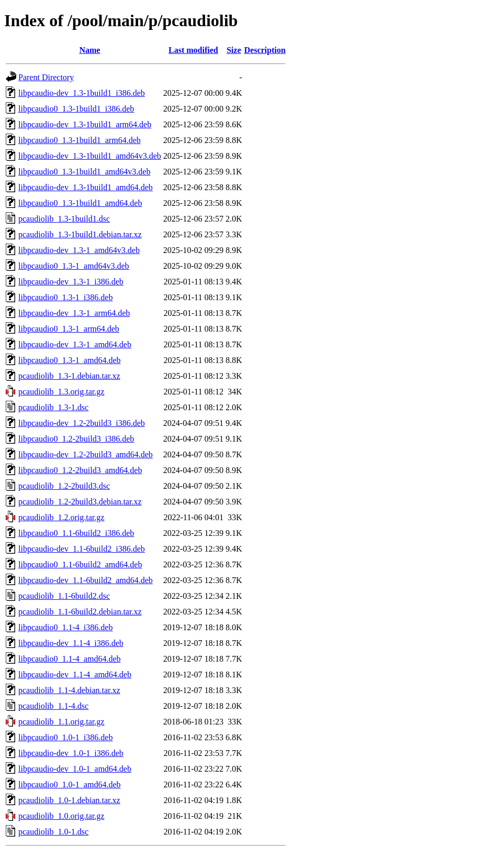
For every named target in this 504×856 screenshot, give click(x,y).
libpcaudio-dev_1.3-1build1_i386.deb (82, 93)
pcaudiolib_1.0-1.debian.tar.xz (69, 800)
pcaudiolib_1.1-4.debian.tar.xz (69, 690)
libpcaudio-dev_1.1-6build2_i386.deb (82, 549)
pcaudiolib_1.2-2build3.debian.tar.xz (80, 502)
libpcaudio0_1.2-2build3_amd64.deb (80, 470)
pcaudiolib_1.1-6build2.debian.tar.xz (80, 612)
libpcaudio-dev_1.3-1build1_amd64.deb (86, 187)
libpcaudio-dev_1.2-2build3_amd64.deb (86, 454)
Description (265, 50)
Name (89, 50)
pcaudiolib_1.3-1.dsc (53, 407)
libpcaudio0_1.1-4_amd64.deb (70, 659)
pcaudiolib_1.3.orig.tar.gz (61, 392)
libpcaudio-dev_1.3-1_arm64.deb (74, 313)
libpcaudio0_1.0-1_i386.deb (65, 737)
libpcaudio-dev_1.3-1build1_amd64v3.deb (90, 156)
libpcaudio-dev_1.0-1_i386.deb (71, 753)
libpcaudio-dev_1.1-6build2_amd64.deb (86, 580)
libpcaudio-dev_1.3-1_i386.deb (71, 282)
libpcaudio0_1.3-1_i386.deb (65, 297)
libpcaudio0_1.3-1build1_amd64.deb (80, 203)
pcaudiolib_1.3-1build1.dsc (64, 219)
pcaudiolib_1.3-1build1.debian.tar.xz (80, 234)
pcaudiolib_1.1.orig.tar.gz (61, 722)
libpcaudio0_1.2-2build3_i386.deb (76, 439)
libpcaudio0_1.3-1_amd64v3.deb (74, 266)
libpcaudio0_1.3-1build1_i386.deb (76, 109)
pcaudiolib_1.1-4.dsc (53, 706)
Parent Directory (46, 77)
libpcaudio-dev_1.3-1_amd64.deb (75, 344)
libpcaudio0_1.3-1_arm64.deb (69, 329)
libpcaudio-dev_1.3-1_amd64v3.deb (79, 250)
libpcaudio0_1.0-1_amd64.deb (70, 784)
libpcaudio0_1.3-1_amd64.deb (70, 360)
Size (234, 50)
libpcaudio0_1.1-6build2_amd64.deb (80, 564)
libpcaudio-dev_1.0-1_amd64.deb (75, 769)
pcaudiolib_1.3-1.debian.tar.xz (69, 376)
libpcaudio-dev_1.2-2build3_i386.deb (82, 423)
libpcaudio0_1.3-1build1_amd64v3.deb (84, 172)
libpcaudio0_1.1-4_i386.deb (65, 627)
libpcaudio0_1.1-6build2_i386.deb (76, 533)
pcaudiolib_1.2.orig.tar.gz (61, 517)
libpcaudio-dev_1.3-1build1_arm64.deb (85, 124)
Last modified (193, 50)
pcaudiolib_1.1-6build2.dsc (64, 596)
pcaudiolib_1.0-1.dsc (53, 832)
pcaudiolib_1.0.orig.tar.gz (61, 816)
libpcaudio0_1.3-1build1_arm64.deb (80, 140)
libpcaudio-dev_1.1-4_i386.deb (71, 643)
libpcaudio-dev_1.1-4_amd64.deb (75, 674)
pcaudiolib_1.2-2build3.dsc (64, 486)
